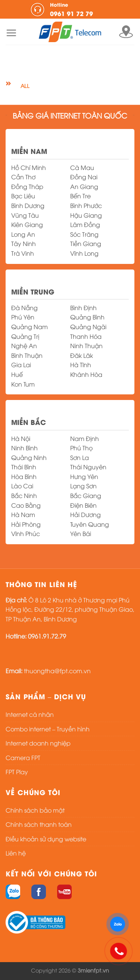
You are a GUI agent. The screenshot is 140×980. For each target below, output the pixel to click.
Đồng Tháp (27, 186)
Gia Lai (21, 365)
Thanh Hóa (86, 336)
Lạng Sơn (83, 486)
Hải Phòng (26, 524)
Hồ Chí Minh (29, 167)
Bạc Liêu (23, 196)
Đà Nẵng (24, 308)
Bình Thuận (27, 355)
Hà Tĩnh (81, 365)
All (25, 86)
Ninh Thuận (86, 346)
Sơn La (80, 457)
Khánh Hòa (86, 374)
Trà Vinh (23, 253)
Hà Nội (21, 438)
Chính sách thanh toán (39, 824)
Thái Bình (24, 467)
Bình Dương (28, 205)
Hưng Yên (84, 476)
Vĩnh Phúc (26, 533)
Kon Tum (23, 384)
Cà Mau (82, 167)
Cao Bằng (26, 505)
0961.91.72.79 (47, 636)
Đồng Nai (84, 177)
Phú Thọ (81, 448)
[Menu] (11, 33)
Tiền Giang (86, 243)
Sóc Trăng (84, 234)
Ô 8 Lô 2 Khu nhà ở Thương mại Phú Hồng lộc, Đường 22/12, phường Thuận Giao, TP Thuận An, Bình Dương (70, 609)
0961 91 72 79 (80, 9)
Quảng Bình (87, 317)
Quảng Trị (25, 336)
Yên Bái (81, 533)
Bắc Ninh (24, 495)
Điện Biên (83, 505)
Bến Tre (80, 196)
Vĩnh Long (84, 253)
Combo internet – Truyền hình (48, 729)
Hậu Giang (86, 215)
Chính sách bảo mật (35, 810)
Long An (23, 234)
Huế (17, 374)
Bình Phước (86, 205)
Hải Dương (85, 514)
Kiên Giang (27, 224)
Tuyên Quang (90, 524)
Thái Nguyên (88, 467)
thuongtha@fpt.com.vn (57, 671)
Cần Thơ (23, 177)
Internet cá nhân (30, 714)
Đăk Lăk (82, 355)
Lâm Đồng (85, 224)
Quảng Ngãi (88, 327)
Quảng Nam (29, 327)
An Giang (84, 186)
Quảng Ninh (29, 457)
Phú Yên (23, 317)
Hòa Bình (24, 476)
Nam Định (85, 438)
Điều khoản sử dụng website (46, 839)
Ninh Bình (24, 448)
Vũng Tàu (25, 215)
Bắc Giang (86, 495)
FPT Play (17, 772)
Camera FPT (23, 757)
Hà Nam (23, 514)
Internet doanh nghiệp (38, 743)
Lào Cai (22, 486)
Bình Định (83, 308)
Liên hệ (16, 853)
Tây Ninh (24, 243)
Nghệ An (24, 346)
